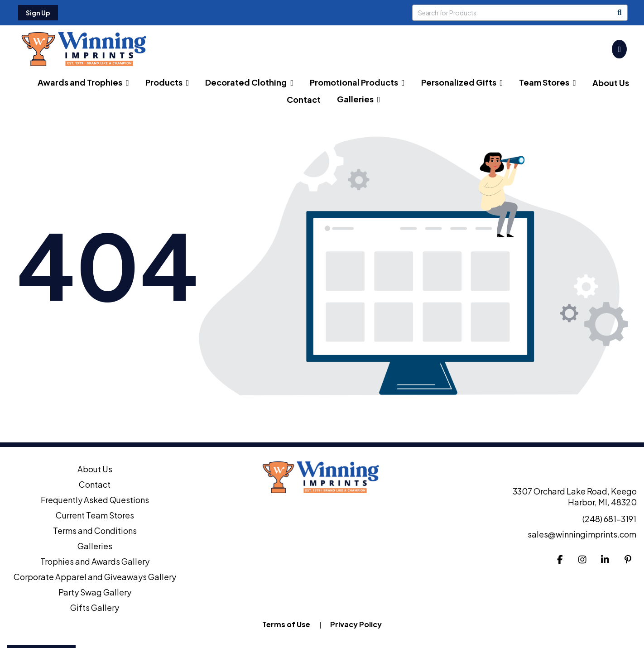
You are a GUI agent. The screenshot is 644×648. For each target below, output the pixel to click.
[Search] (620, 13)
